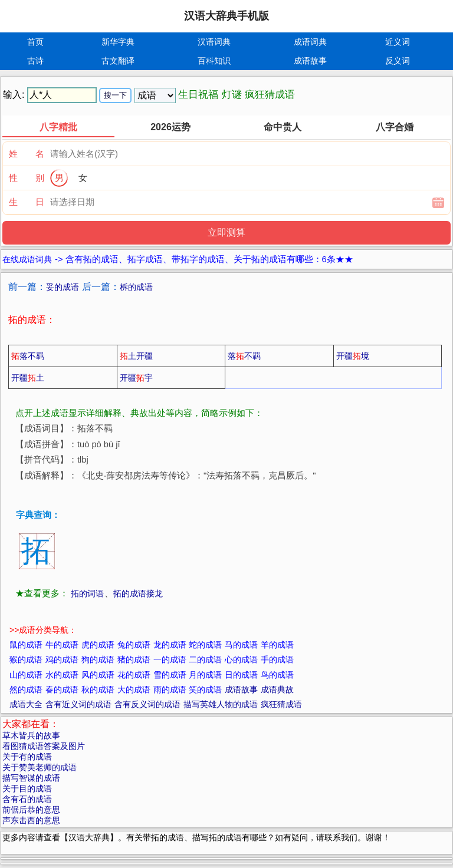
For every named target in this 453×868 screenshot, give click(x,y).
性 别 (27, 178)
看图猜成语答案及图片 (44, 746)
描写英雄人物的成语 (221, 704)
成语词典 (310, 42)
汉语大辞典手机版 (226, 16)
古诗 (35, 61)
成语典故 (277, 689)
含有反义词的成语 (147, 704)
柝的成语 (136, 287)
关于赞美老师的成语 (40, 767)
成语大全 (26, 704)
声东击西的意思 (31, 820)
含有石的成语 (27, 799)
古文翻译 (118, 61)
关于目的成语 (27, 788)
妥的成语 (63, 287)
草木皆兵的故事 (31, 735)
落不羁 (28, 356)
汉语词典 (214, 42)
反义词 (398, 61)
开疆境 (353, 356)
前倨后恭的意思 (31, 810)
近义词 (398, 42)
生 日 (27, 202)
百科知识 (214, 61)
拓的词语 (87, 593)
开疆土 (28, 378)
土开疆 (136, 356)
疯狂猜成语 (281, 704)
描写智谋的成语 (31, 778)
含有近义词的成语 (78, 704)
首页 (35, 42)
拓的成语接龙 (138, 593)
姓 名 (27, 154)
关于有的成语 (27, 757)
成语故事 (310, 61)
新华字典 (118, 42)
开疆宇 (136, 378)
